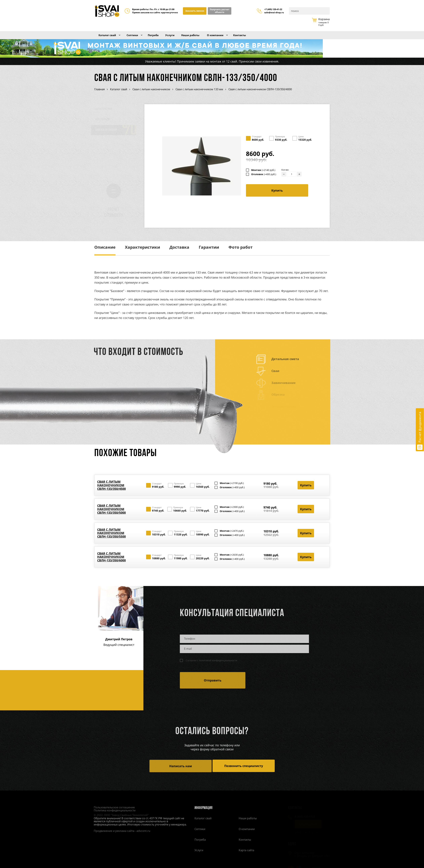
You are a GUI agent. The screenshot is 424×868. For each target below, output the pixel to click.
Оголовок (264, 179)
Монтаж (263, 174)
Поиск (327, 11)
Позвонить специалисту (244, 770)
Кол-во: (285, 174)
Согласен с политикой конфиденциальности (209, 665)
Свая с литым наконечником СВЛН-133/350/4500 (111, 489)
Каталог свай (109, 37)
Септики (137, 37)
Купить (277, 195)
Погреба (160, 37)
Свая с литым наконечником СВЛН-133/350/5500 (111, 537)
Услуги (179, 37)
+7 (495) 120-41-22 (273, 9)
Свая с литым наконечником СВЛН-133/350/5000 (111, 513)
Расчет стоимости (117, 217)
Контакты (257, 37)
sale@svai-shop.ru (274, 13)
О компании (230, 37)
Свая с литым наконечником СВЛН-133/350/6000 (111, 561)
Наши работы (202, 37)
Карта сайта (246, 855)
